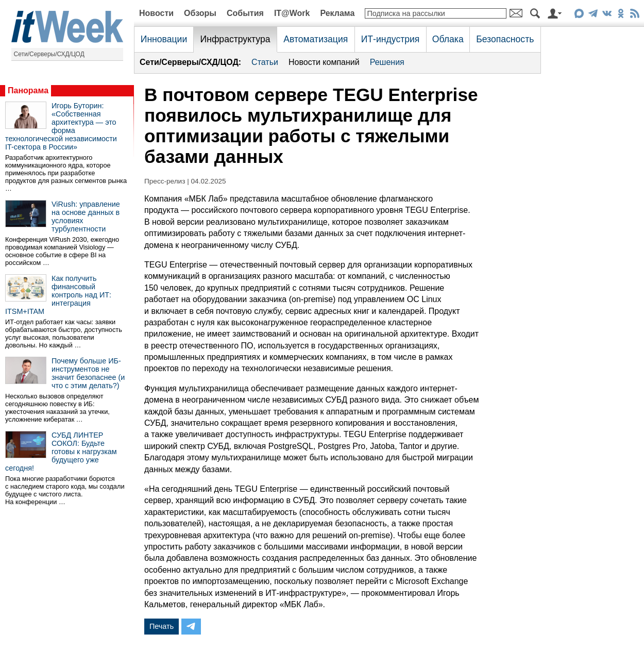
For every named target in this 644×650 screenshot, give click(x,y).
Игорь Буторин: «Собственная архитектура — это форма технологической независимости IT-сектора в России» (61, 126)
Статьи (265, 62)
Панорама (28, 90)
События (245, 13)
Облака (448, 39)
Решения (387, 62)
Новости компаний (324, 62)
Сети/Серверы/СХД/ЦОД (49, 54)
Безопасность (505, 39)
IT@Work (292, 13)
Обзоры (200, 13)
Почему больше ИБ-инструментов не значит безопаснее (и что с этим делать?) (88, 373)
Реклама (337, 13)
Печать (162, 626)
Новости (156, 13)
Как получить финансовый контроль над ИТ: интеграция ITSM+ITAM (58, 295)
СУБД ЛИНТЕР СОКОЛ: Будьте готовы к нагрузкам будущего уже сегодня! (61, 452)
